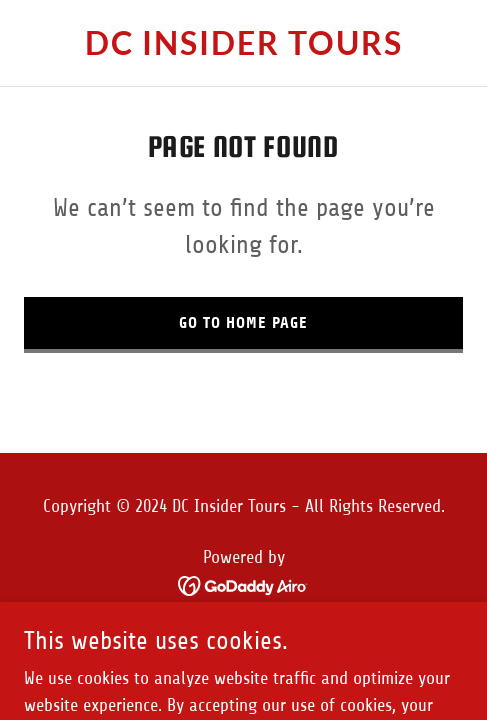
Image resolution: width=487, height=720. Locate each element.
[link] (243, 49)
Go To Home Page (243, 322)
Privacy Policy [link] (244, 634)
